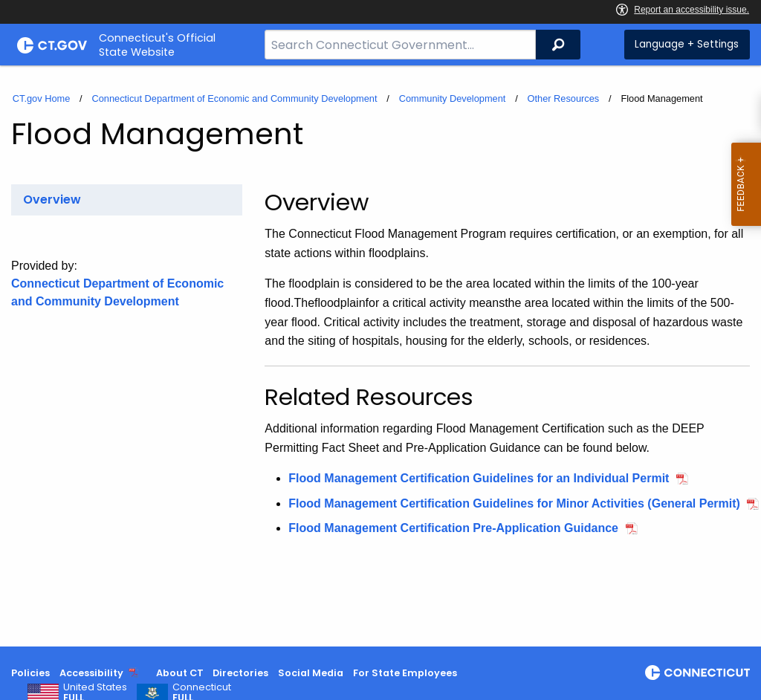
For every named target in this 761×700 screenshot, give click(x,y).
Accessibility (91, 673)
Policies (30, 673)
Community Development (453, 98)
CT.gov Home (42, 98)
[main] (380, 356)
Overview (52, 200)
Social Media (311, 673)
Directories (240, 673)
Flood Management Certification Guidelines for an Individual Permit (479, 478)
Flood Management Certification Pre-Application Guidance (453, 528)
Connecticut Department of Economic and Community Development (234, 98)
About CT (180, 673)
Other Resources (564, 98)
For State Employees (405, 673)
